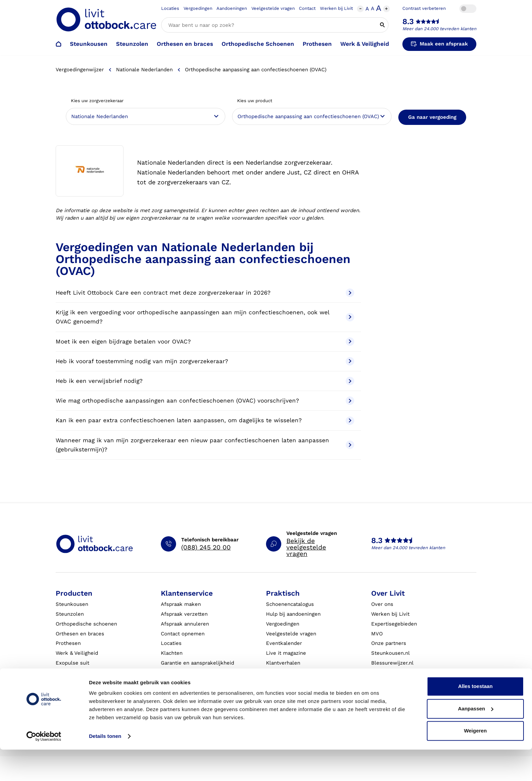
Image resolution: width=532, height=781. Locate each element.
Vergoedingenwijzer (80, 70)
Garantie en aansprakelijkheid (197, 663)
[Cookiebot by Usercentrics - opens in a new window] (44, 768)
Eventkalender (284, 643)
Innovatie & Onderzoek (399, 692)
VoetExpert (385, 673)
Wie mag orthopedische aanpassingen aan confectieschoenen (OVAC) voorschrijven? (205, 401)
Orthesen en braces (185, 44)
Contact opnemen (183, 634)
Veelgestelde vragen (273, 8)
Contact (307, 8)
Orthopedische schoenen (86, 624)
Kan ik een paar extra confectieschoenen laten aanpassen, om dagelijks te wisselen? (205, 421)
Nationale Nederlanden (144, 70)
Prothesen (317, 44)
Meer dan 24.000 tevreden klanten (439, 29)
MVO (377, 634)
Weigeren (475, 762)
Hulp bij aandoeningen (293, 614)
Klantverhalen (283, 663)
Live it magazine (286, 653)
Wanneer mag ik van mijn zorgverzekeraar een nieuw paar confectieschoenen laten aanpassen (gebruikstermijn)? (205, 445)
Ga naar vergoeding (432, 117)
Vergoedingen (198, 8)
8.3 (408, 22)
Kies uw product (255, 101)
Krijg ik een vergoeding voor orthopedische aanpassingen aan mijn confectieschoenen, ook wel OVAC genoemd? (205, 317)
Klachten (172, 653)
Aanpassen (476, 740)
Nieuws (380, 683)
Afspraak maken (181, 604)
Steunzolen (132, 44)
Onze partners (389, 643)
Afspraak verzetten (184, 614)
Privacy (275, 692)
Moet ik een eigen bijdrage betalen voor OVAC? (205, 342)
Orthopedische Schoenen (258, 44)
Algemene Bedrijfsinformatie (301, 673)
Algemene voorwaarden (295, 683)
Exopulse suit (72, 663)
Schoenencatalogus (290, 604)
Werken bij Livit (336, 8)
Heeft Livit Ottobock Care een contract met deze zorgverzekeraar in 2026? (205, 293)
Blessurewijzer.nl (392, 663)
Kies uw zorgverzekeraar (97, 101)
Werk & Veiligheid (365, 44)
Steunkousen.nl (391, 653)
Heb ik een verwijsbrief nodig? (205, 381)
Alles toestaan (475, 718)
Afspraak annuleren (185, 624)
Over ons (382, 604)
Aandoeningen (232, 8)
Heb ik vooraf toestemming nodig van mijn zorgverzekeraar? (205, 361)
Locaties (170, 8)
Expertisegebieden (394, 624)
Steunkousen (89, 44)
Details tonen (105, 768)
